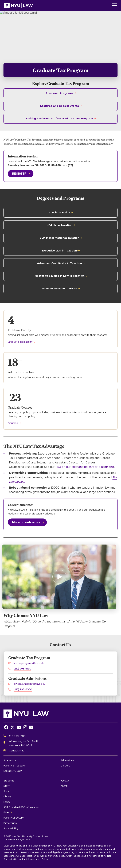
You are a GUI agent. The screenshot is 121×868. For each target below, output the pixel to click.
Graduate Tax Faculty (20, 342)
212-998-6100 (17, 736)
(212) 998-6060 (23, 689)
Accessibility (11, 828)
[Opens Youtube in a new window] (19, 727)
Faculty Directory (14, 818)
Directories (10, 823)
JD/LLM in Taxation (60, 225)
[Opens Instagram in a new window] (25, 727)
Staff (7, 786)
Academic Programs (59, 93)
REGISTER (19, 174)
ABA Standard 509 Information (21, 807)
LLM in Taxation (59, 213)
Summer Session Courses (60, 289)
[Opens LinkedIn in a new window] (31, 727)
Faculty (65, 781)
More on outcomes (26, 522)
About (7, 791)
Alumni (64, 786)
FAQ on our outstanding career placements (85, 467)
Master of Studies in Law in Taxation (59, 276)
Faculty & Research (15, 766)
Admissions (67, 760)
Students (9, 781)
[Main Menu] (114, 6)
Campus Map (17, 751)
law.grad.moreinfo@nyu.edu (30, 684)
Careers (65, 766)
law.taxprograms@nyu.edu (29, 663)
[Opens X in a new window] (13, 727)
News (7, 802)
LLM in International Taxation (60, 238)
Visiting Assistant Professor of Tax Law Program (59, 118)
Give (6, 812)
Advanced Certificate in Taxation (59, 263)
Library (7, 797)
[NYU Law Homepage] (19, 6)
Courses (13, 423)
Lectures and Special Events (60, 106)
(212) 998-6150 (22, 669)
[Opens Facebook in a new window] (6, 727)
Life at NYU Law (13, 771)
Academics (10, 760)
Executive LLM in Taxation (59, 251)
